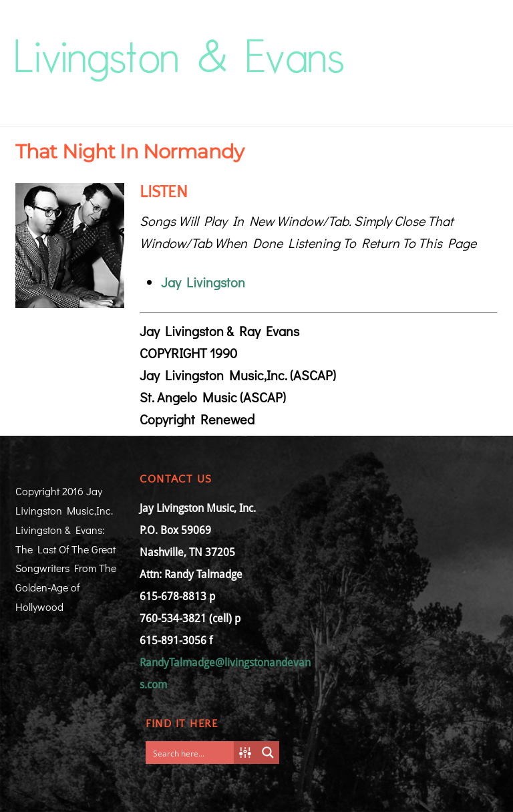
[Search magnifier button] (268, 753)
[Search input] (193, 753)
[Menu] (479, 44)
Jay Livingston (203, 282)
